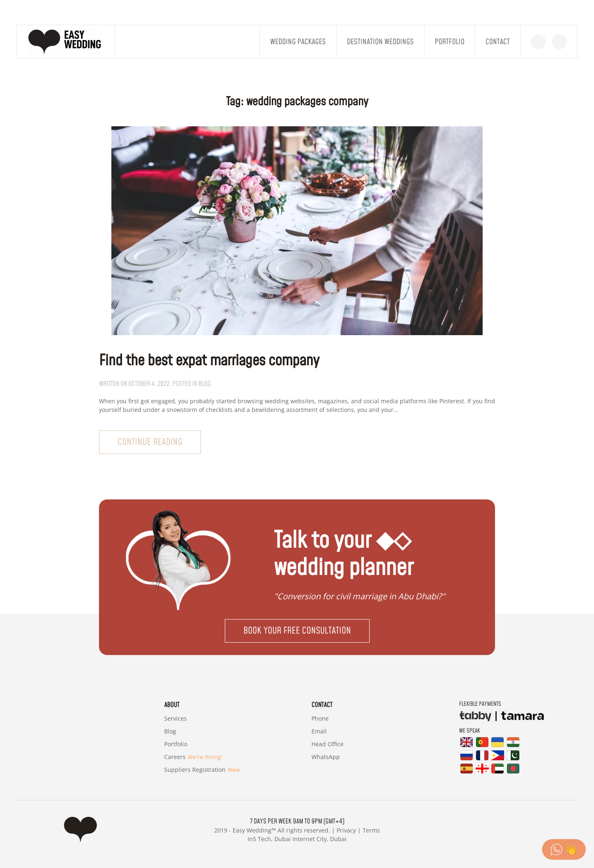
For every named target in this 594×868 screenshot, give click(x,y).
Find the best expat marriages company (209, 361)
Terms (371, 830)
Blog (170, 731)
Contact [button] (498, 42)
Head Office (328, 744)
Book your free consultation (297, 631)
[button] (297, 631)
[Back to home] (66, 42)
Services (176, 718)
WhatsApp (326, 757)
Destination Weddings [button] (380, 42)
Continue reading (150, 442)
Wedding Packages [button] (298, 42)
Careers (193, 757)
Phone (320, 718)
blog (205, 384)
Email (319, 731)
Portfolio (450, 42)
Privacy (346, 830)
